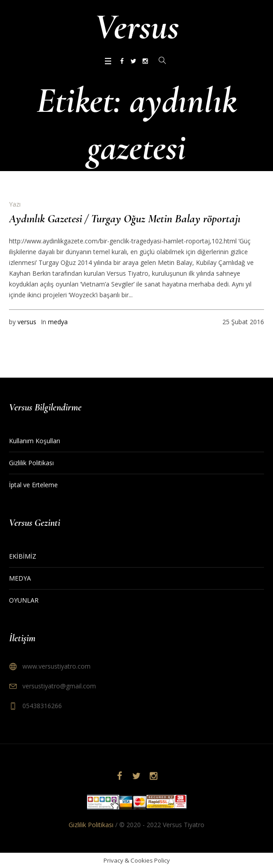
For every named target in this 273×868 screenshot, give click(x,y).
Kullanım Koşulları (35, 441)
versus (27, 322)
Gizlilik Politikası (31, 463)
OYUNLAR (24, 600)
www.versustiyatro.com (56, 666)
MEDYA (20, 578)
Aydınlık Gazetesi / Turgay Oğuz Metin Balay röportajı (125, 218)
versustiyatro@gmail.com (59, 686)
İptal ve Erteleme (33, 485)
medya (58, 322)
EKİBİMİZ (23, 556)
